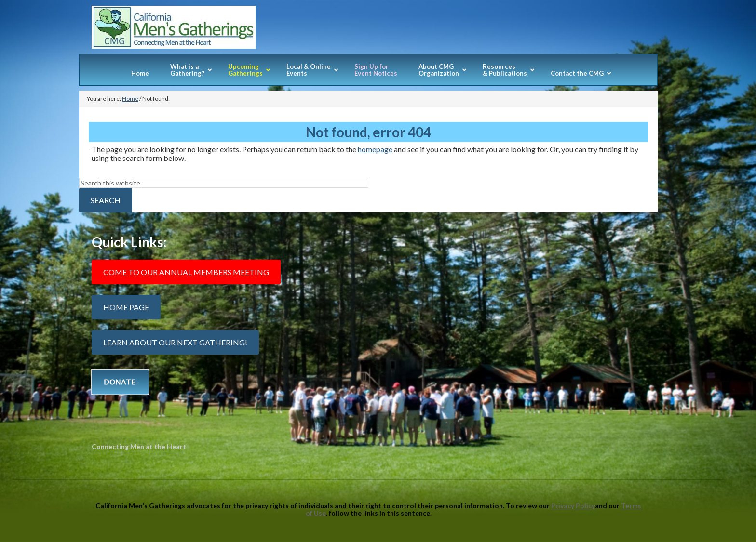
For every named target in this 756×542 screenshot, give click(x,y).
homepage (375, 149)
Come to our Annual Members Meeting (186, 272)
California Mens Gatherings (368, 30)
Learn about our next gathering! (175, 342)
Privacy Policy (573, 506)
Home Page (126, 307)
